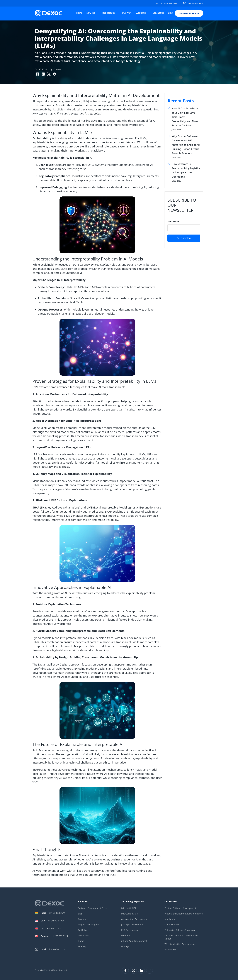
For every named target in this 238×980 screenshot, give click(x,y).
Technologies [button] (109, 13)
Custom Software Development (180, 909)
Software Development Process (94, 909)
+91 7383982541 (53, 913)
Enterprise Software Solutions (180, 930)
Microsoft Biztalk (130, 914)
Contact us (158, 13)
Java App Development (133, 925)
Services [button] (91, 13)
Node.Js (125, 947)
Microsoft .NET (129, 909)
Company (83, 920)
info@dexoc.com (193, 3)
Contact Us (83, 936)
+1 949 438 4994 (53, 921)
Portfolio (82, 930)
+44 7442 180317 (52, 929)
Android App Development (135, 920)
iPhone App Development (134, 941)
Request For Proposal (89, 925)
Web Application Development (180, 945)
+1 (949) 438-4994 (166, 3)
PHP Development (130, 930)
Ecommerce (170, 950)
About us (141, 13)
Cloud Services (172, 925)
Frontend (126, 936)
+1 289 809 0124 (54, 936)
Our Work (127, 13)
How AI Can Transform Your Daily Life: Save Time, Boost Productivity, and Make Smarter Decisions (185, 117)
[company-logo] (50, 14)
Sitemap (82, 947)
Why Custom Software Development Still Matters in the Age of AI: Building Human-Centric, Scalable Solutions (186, 145)
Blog (170, 13)
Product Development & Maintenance (184, 914)
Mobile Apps (171, 920)
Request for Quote (189, 14)
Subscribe (184, 239)
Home (79, 13)
